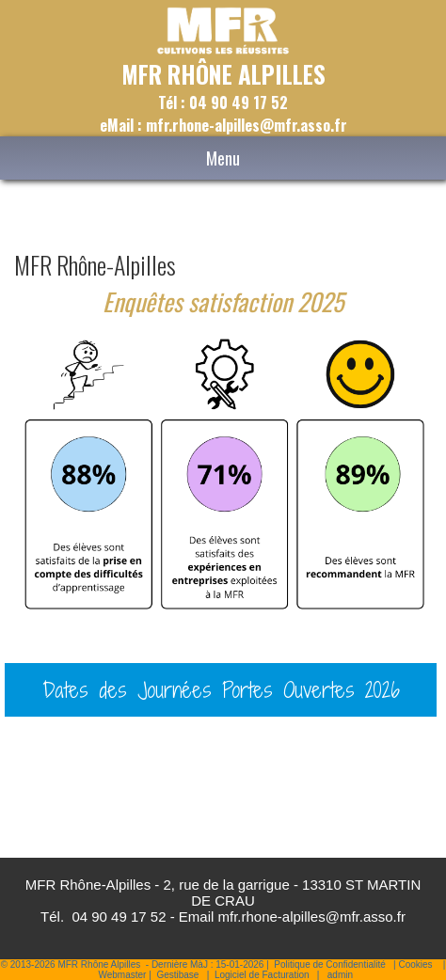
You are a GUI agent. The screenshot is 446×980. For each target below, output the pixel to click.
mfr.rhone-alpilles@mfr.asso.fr (312, 917)
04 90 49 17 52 (119, 917)
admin (340, 975)
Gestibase (177, 975)
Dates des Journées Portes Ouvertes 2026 (221, 689)
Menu (223, 158)
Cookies (415, 964)
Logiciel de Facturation (262, 975)
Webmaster (122, 975)
